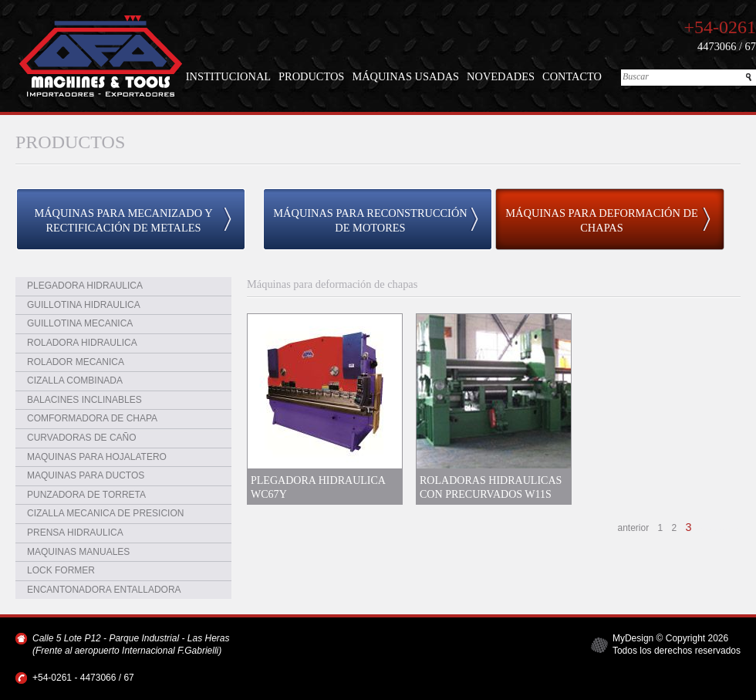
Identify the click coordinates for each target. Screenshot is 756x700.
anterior (634, 528)
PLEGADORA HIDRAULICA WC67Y (318, 487)
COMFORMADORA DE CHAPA (92, 418)
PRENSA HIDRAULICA (75, 533)
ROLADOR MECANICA (76, 362)
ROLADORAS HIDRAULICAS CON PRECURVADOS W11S (491, 487)
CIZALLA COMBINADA (75, 380)
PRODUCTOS (311, 76)
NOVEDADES (501, 76)
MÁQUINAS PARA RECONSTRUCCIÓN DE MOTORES (370, 220)
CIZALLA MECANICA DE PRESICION (105, 513)
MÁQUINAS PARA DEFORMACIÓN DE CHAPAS (601, 220)
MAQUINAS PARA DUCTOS (86, 475)
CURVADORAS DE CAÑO (82, 438)
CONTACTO (572, 76)
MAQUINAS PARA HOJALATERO (97, 457)
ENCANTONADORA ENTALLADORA (104, 590)
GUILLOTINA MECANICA (80, 323)
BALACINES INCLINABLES (84, 400)
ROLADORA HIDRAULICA (82, 343)
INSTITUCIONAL (228, 76)
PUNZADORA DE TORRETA (86, 495)
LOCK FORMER (61, 570)
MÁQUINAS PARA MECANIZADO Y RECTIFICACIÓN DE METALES (123, 220)
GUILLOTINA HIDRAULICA (84, 305)
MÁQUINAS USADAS (405, 76)
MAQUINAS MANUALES (78, 552)
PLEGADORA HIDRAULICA (85, 286)
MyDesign (633, 638)
